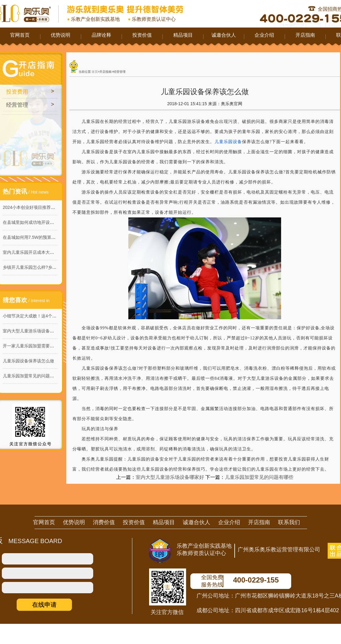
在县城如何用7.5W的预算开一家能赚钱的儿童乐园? (52, 237)
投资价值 (142, 35)
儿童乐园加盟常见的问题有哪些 (33, 376)
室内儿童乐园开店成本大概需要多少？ (39, 252)
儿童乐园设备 (228, 142)
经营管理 (17, 105)
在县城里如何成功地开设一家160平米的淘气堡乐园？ (53, 222)
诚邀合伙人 (224, 35)
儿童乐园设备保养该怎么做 (28, 361)
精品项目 (183, 35)
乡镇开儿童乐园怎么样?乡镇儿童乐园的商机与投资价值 (55, 267)
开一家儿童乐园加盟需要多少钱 (33, 346)
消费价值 (104, 522)
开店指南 (305, 35)
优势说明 (61, 35)
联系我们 (289, 522)
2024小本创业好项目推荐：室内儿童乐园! (42, 207)
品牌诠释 (101, 35)
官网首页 (20, 35)
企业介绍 (264, 35)
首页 (95, 72)
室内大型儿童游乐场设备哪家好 (33, 331)
